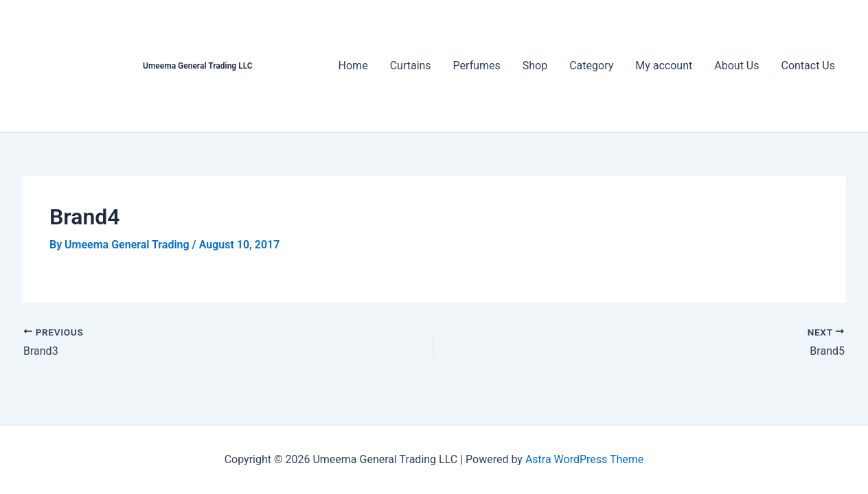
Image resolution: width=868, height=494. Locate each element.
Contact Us (808, 66)
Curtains (411, 66)
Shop (535, 66)
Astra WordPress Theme (584, 459)
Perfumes (477, 66)
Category (591, 66)
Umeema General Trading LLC (198, 66)
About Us (736, 66)
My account (664, 66)
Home (353, 66)
